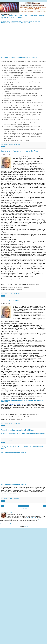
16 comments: (17, 294)
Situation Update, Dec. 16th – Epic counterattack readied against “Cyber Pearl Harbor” (22, 17)
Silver (27, 518)
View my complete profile (6, 524)
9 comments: (16, 499)
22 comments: (17, 423)
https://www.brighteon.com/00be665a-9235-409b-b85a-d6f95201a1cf (19, 57)
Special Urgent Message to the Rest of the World (19, 151)
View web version (24, 509)
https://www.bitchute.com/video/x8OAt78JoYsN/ (14, 452)
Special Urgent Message (10, 300)
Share (3, 146)
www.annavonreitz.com (34, 284)
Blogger (26, 527)
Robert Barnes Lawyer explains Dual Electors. (18, 430)
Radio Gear (33, 518)
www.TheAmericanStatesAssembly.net (18, 404)
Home (23, 506)
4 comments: (17, 144)
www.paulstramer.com (25, 519)
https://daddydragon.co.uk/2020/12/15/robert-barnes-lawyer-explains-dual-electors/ (23, 433)
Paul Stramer (12, 513)
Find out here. (19, 290)
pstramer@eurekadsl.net (40, 519)
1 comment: (16, 440)
